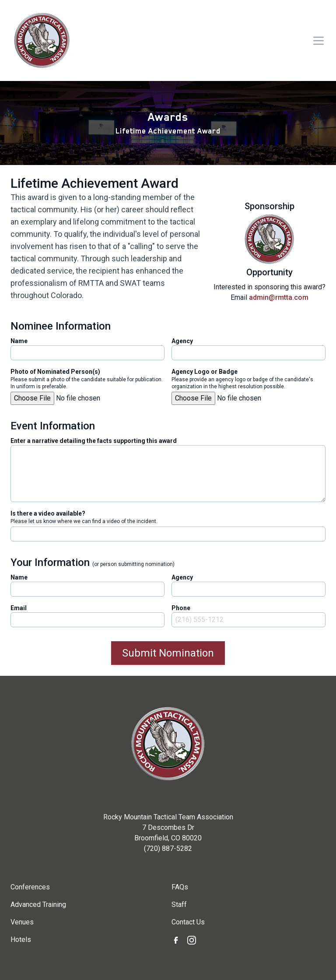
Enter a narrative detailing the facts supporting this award (94, 441)
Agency (182, 341)
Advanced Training (38, 904)
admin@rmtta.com (279, 297)
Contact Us (188, 922)
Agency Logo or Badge (205, 372)
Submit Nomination (168, 653)
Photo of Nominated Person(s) (55, 372)
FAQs (180, 887)
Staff (179, 904)
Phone (181, 608)
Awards (168, 117)
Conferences (30, 887)
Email (19, 608)
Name (19, 341)
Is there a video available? (48, 513)
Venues (22, 922)
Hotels (21, 940)
